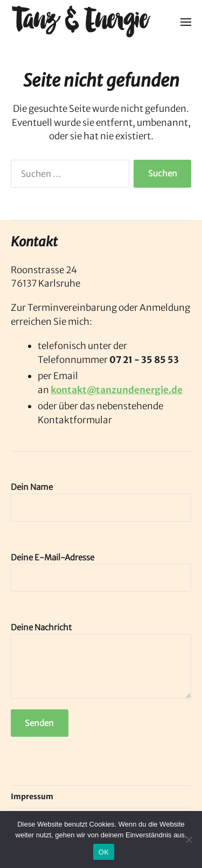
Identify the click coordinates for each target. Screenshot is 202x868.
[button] (186, 22)
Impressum (32, 796)
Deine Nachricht (101, 660)
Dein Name (101, 502)
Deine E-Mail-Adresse (101, 572)
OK (104, 852)
